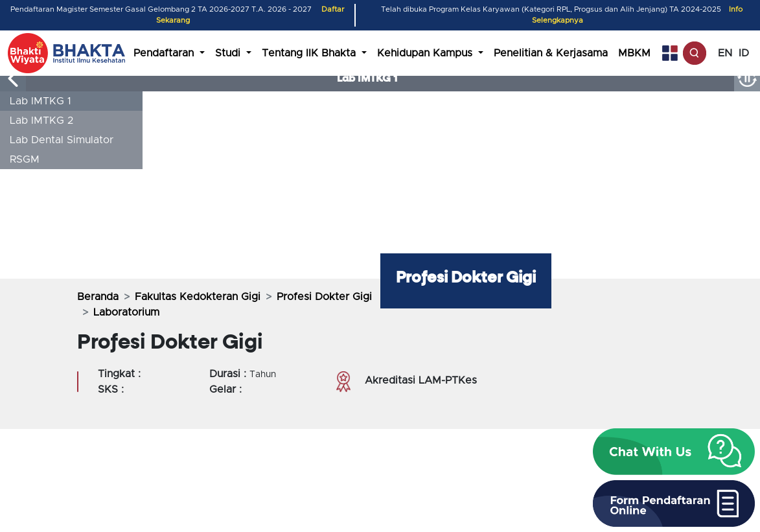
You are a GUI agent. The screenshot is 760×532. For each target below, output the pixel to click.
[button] (674, 452)
